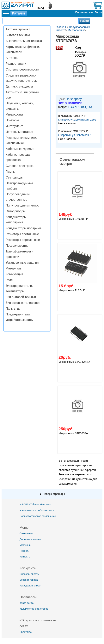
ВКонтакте (26, 632)
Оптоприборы (15, 211)
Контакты (25, 557)
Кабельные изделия (20, 149)
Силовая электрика (20, 166)
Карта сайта (27, 603)
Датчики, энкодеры (19, 86)
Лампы (11, 172)
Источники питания (19, 132)
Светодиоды (15, 177)
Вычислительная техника (24, 41)
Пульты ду (13, 309)
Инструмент (14, 126)
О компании (27, 533)
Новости (24, 551)
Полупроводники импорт (23, 205)
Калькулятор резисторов (34, 609)
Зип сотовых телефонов (23, 303)
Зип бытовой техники (21, 297)
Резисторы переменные (23, 240)
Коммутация (14, 274)
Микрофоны (14, 114)
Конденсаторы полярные (24, 228)
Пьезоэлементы (17, 246)
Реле (9, 280)
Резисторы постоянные (22, 234)
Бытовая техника (18, 35)
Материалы (14, 268)
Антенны (12, 58)
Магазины (25, 545)
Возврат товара (29, 580)
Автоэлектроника (18, 29)
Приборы (12, 120)
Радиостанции (16, 64)
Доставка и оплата (30, 539)
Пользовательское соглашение (38, 516)
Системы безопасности (22, 69)
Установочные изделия (22, 263)
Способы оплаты (29, 574)
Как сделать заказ (30, 586)
